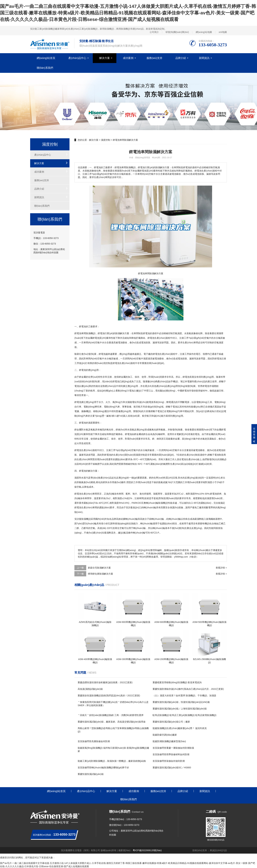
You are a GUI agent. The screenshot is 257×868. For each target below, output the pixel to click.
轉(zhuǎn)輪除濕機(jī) (157, 503)
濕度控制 (106, 140)
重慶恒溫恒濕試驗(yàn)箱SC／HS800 (172, 768)
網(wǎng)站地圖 (204, 32)
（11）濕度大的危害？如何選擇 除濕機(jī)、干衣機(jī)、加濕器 (184, 696)
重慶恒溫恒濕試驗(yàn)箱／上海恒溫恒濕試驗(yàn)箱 (180, 709)
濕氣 (222, 459)
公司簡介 (154, 32)
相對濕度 (208, 482)
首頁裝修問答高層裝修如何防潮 (94, 741)
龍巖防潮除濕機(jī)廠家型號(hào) (169, 741)
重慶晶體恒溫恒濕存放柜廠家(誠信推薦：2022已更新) (105, 682)
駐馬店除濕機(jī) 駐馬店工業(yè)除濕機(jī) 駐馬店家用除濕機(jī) (184, 715)
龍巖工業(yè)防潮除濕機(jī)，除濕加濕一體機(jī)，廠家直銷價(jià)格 (112, 761)
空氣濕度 (177, 333)
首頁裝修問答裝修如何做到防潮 (169, 761)
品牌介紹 (181, 58)
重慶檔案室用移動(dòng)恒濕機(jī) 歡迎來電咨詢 (177, 682)
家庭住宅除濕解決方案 (99, 568)
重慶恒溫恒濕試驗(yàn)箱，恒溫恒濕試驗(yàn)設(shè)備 (181, 702)
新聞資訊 (204, 58)
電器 (217, 407)
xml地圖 (223, 32)
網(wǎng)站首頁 (46, 58)
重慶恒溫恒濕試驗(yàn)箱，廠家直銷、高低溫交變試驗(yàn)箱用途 (112, 722)
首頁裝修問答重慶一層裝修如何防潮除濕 (173, 748)
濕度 (221, 343)
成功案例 (128, 58)
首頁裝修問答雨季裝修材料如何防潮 (171, 754)
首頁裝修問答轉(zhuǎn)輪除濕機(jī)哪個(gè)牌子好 (103, 768)
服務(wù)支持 (154, 58)
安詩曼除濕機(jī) (83, 519)
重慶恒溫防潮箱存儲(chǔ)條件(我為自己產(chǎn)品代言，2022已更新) (188, 689)
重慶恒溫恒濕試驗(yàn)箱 (91, 774)
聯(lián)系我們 (45, 68)
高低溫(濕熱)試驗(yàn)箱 (90, 689)
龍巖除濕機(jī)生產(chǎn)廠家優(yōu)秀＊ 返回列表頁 (180, 728)
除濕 (118, 333)
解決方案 (105, 58)
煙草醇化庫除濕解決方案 (100, 574)
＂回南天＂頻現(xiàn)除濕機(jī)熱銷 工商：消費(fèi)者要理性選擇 (111, 715)
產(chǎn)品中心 (77, 58)
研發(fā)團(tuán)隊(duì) (177, 32)
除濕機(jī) (91, 333)
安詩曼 (129, 507)
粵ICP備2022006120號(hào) (147, 850)
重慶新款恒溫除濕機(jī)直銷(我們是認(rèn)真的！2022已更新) (109, 696)
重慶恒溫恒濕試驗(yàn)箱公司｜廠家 (171, 722)
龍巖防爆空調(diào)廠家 (165, 735)
